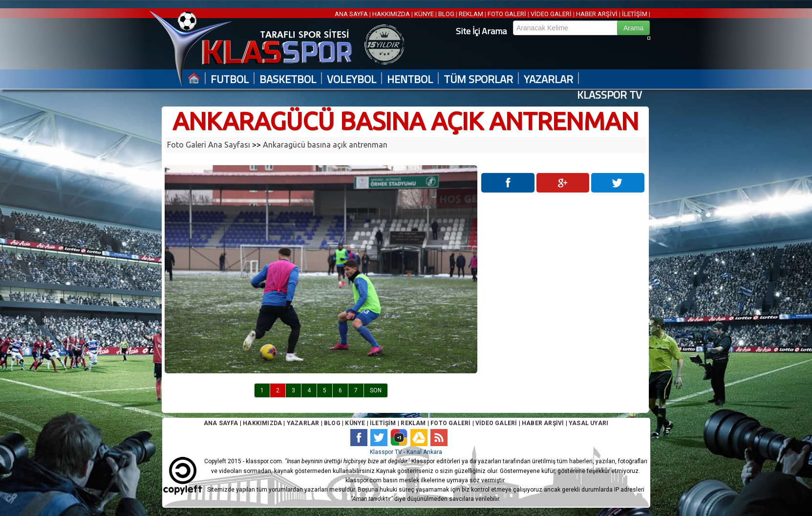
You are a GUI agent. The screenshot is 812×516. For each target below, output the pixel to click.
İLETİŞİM (635, 14)
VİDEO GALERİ (551, 14)
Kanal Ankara (424, 452)
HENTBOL (410, 79)
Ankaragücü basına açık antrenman (325, 145)
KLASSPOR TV (609, 95)
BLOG (446, 14)
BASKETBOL (288, 79)
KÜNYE (424, 14)
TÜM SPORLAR (478, 79)
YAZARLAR (548, 79)
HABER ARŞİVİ (597, 14)
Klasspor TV (386, 452)
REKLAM (471, 14)
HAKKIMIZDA (391, 14)
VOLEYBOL (352, 79)
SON (376, 390)
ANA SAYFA (352, 14)
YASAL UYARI (588, 423)
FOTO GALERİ (507, 14)
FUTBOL (230, 79)
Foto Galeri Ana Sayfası (209, 145)
